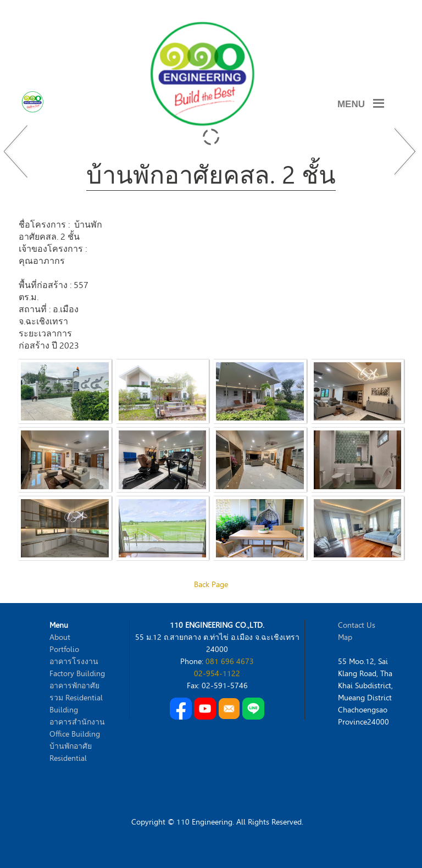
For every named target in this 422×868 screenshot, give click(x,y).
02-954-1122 (217, 674)
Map (345, 637)
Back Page (211, 585)
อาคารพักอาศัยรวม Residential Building (76, 698)
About (60, 637)
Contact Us (357, 625)
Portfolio (64, 649)
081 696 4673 (230, 662)
